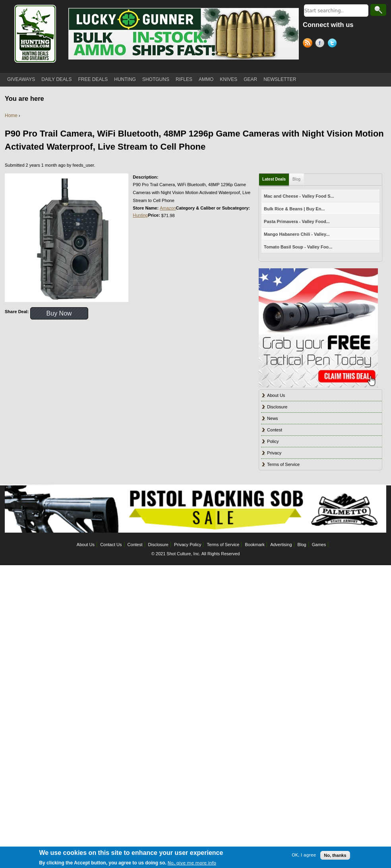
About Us (276, 395)
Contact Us (111, 545)
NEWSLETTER (280, 79)
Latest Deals (274, 179)
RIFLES (184, 79)
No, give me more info (192, 865)
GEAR (250, 79)
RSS (309, 44)
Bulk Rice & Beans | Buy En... (294, 209)
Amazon (168, 208)
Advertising (281, 545)
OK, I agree (304, 857)
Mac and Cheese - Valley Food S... (299, 196)
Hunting (140, 215)
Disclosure (277, 407)
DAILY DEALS (56, 79)
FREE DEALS (93, 79)
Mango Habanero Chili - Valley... (297, 234)
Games (319, 545)
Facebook (321, 44)
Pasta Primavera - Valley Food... (297, 221)
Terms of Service (283, 464)
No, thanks (335, 856)
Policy (273, 441)
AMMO (206, 79)
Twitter (334, 44)
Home (11, 115)
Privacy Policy (188, 545)
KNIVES (228, 79)
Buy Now (59, 313)
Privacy (274, 453)
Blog (296, 179)
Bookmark (255, 545)
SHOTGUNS (156, 79)
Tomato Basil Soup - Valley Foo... (298, 247)
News (273, 418)
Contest (275, 430)
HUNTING (125, 79)
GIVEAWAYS (21, 79)
